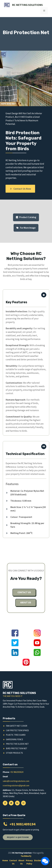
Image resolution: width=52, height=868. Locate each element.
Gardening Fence (14, 739)
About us (26, 602)
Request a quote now (18, 837)
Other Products (14, 753)
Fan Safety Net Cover (17, 726)
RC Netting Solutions (27, 5)
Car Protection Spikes (17, 730)
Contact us (24, 592)
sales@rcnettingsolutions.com (16, 781)
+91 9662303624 (17, 772)
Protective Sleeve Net (17, 744)
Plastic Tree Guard (16, 735)
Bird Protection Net (17, 748)
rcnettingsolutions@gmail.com (16, 785)
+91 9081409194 (23, 824)
